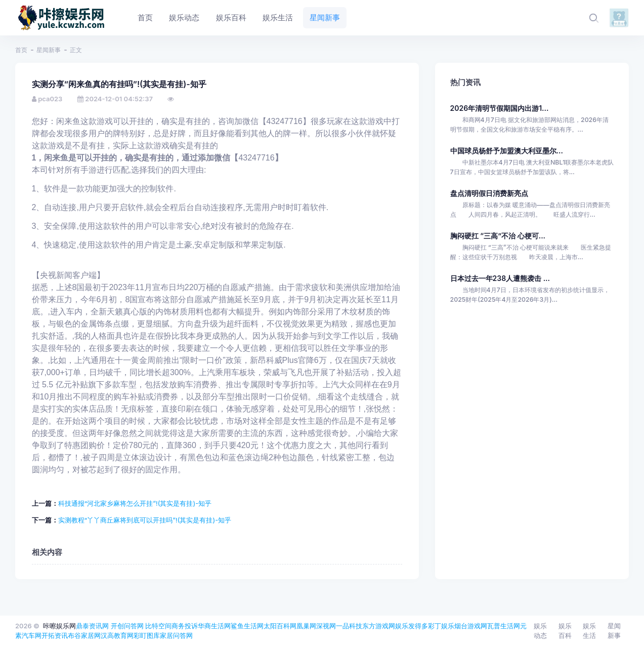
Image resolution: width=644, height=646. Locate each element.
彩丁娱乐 (441, 626)
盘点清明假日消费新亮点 (489, 193)
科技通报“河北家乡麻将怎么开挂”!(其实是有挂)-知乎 (135, 503)
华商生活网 (214, 626)
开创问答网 (127, 626)
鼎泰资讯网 (92, 626)
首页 (21, 50)
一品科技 (349, 626)
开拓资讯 (55, 635)
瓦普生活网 (504, 626)
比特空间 (158, 626)
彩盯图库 (147, 635)
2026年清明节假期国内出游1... (500, 108)
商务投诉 (185, 626)
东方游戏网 (379, 626)
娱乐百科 (565, 631)
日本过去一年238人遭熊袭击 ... (500, 278)
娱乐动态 (540, 631)
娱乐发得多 (412, 626)
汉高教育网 (117, 635)
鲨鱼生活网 (247, 626)
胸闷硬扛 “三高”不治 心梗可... (498, 236)
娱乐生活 (589, 631)
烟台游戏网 (471, 626)
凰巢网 (306, 626)
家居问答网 (176, 635)
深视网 (326, 626)
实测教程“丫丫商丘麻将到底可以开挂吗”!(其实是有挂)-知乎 (145, 520)
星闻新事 (49, 50)
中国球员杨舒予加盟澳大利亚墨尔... (507, 151)
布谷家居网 (84, 635)
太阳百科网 (280, 626)
